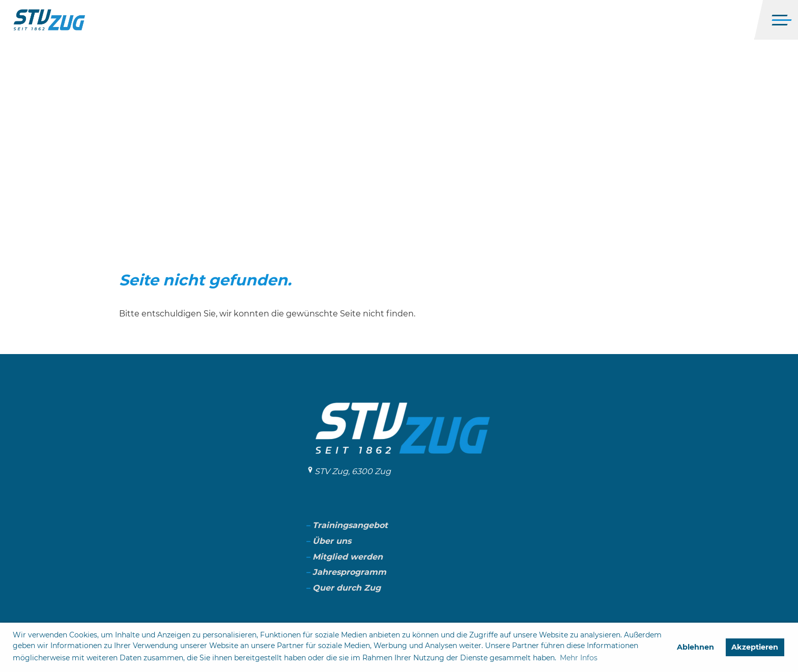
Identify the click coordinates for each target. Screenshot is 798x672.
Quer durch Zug (347, 588)
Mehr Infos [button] (579, 658)
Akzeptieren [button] (755, 647)
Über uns (332, 541)
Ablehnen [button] (695, 647)
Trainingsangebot (350, 525)
